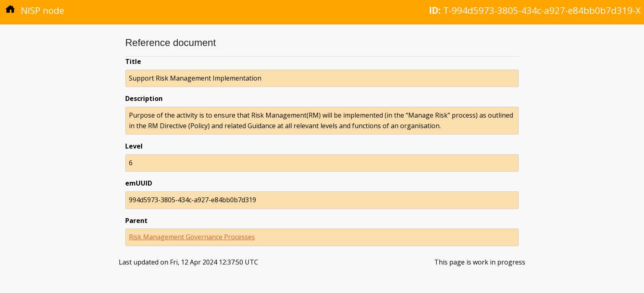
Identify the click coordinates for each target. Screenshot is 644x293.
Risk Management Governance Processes (192, 237)
